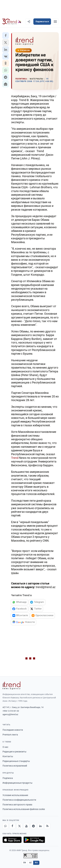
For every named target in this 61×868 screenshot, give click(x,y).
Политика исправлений (15, 766)
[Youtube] (26, 826)
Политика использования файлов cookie (24, 809)
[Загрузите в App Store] (12, 840)
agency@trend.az (10, 714)
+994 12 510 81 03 (11, 711)
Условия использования (15, 795)
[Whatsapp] (5, 826)
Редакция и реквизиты (14, 752)
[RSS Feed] (47, 826)
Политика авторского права (17, 805)
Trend (15, 458)
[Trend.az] (12, 22)
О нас (5, 747)
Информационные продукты (17, 783)
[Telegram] (33, 826)
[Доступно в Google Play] (34, 840)
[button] (6, 36)
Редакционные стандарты (16, 761)
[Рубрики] (55, 22)
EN (25, 863)
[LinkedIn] (40, 826)
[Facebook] (12, 826)
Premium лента (10, 735)
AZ (30, 863)
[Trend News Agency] (11, 685)
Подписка (8, 778)
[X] (19, 826)
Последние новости (13, 730)
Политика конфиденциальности (19, 800)
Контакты (8, 756)
